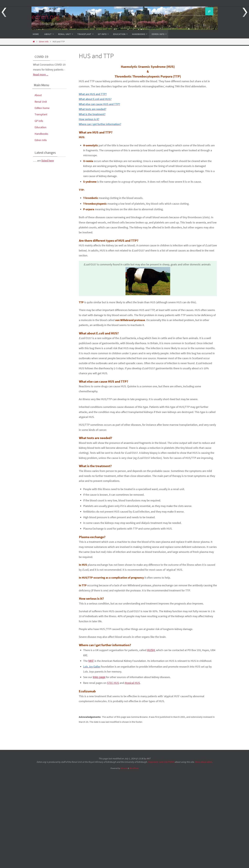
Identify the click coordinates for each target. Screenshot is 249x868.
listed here (48, 161)
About (38, 95)
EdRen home (42, 108)
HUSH (151, 650)
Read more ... (41, 74)
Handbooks (41, 134)
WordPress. (134, 768)
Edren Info (44, 42)
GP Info (39, 121)
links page (99, 677)
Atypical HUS (132, 683)
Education (40, 127)
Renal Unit (41, 102)
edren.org (45, 17)
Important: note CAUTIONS (161, 762)
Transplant (41, 114)
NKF (91, 661)
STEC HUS (113, 683)
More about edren (203, 762)
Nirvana (124, 768)
